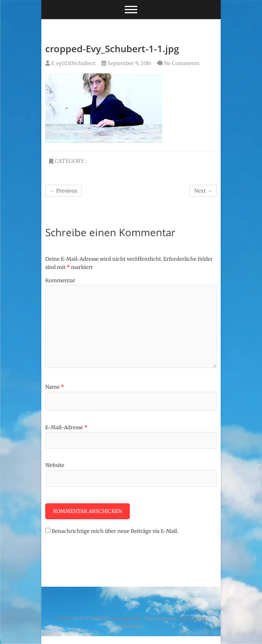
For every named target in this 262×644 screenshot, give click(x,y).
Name (55, 387)
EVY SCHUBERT (92, 618)
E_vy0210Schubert (70, 63)
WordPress (131, 626)
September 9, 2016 (126, 63)
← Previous (64, 191)
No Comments (181, 63)
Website (55, 465)
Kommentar (60, 280)
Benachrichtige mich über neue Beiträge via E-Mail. (115, 531)
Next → (203, 191)
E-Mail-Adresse (66, 427)
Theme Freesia (160, 618)
